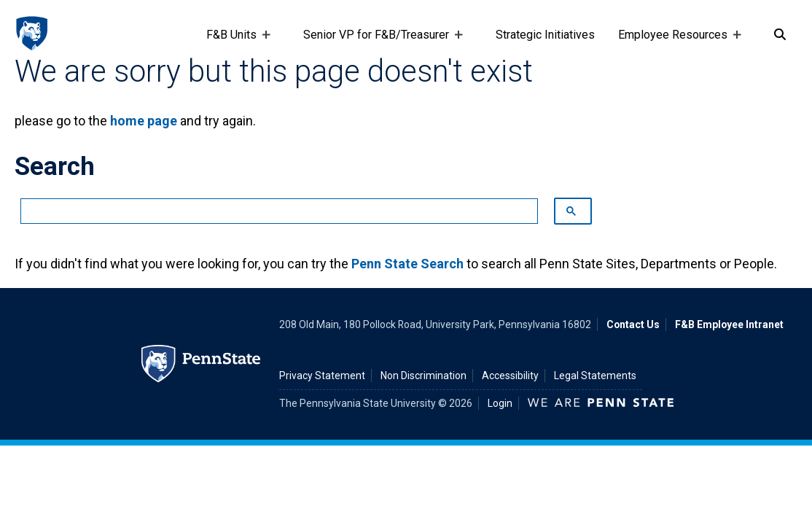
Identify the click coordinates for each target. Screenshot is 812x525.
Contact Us (633, 324)
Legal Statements (595, 376)
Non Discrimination (423, 376)
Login (500, 403)
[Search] (780, 35)
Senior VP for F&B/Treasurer (379, 42)
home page (144, 121)
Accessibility (510, 376)
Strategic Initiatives (545, 35)
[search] (272, 211)
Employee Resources (676, 42)
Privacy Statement (322, 376)
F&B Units (234, 42)
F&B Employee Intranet (729, 324)
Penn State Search (407, 264)
